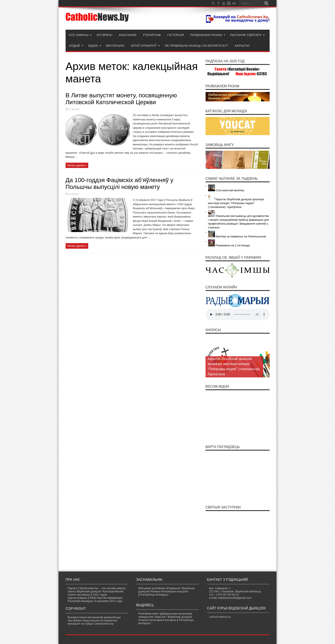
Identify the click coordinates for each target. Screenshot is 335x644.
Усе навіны (80, 35)
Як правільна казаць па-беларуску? (196, 46)
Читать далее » (77, 165)
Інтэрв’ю (104, 35)
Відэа (95, 46)
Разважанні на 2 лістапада (229, 245)
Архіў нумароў (145, 46)
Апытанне (128, 35)
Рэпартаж (152, 35)
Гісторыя (176, 35)
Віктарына (115, 46)
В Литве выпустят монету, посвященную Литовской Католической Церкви (121, 99)
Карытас (242, 46)
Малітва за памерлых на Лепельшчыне (237, 236)
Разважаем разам (208, 35)
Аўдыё (76, 46)
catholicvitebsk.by (220, 617)
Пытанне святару (248, 35)
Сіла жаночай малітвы (226, 190)
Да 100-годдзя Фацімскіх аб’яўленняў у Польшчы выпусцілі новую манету (120, 183)
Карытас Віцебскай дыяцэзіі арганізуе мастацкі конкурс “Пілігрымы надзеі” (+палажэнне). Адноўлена (236, 203)
